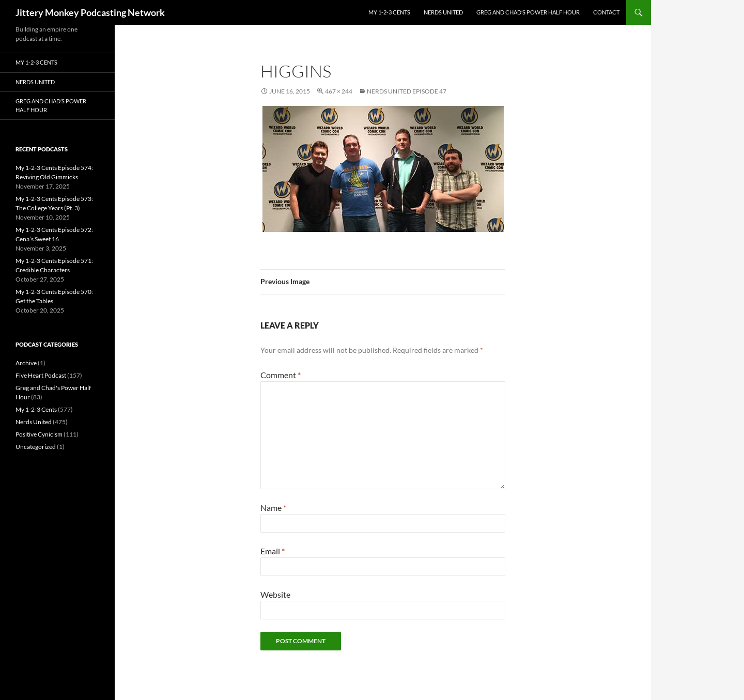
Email (273, 551)
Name (273, 508)
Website (275, 594)
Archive (26, 363)
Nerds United (443, 12)
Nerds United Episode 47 (407, 91)
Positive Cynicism (39, 434)
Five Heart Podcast (41, 375)
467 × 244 (339, 91)
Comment (281, 375)
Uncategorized (36, 447)
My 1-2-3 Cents (389, 12)
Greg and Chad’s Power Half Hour (528, 12)
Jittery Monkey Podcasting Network (90, 12)
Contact (606, 12)
